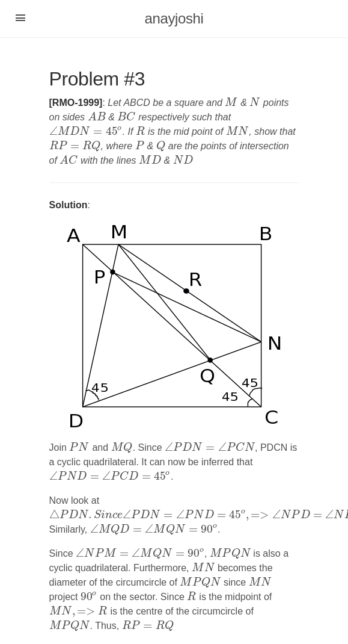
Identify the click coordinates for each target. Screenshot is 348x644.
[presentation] (231, 103)
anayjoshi (174, 18)
